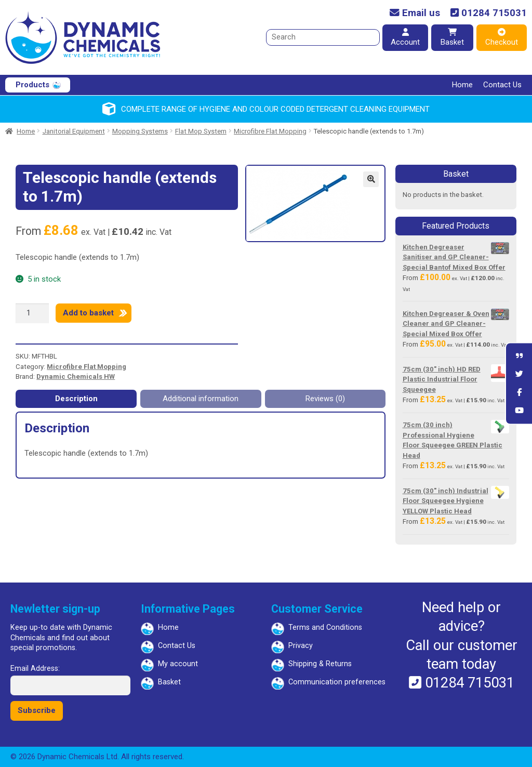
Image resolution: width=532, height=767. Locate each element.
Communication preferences (337, 682)
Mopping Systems (140, 131)
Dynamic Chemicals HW (76, 376)
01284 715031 (489, 13)
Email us (415, 13)
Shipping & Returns (320, 664)
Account (405, 38)
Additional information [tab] (201, 399)
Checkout (502, 38)
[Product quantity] (32, 313)
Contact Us (502, 85)
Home (462, 85)
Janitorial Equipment (74, 131)
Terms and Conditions (325, 627)
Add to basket (88, 313)
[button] (371, 179)
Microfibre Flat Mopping (270, 131)
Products (32, 85)
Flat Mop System (201, 131)
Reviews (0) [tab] (325, 399)
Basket (452, 38)
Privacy (301, 646)
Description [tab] (76, 399)
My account (178, 664)
